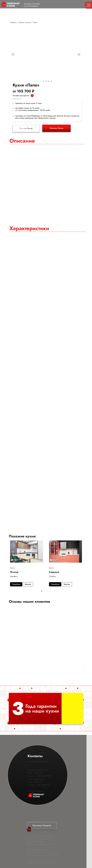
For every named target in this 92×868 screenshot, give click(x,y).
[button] (42, 591)
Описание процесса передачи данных (43, 855)
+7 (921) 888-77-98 (43, 776)
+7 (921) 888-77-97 (43, 785)
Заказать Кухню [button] (56, 128)
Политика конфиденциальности (39, 849)
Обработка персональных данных (41, 852)
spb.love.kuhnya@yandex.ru (38, 762)
